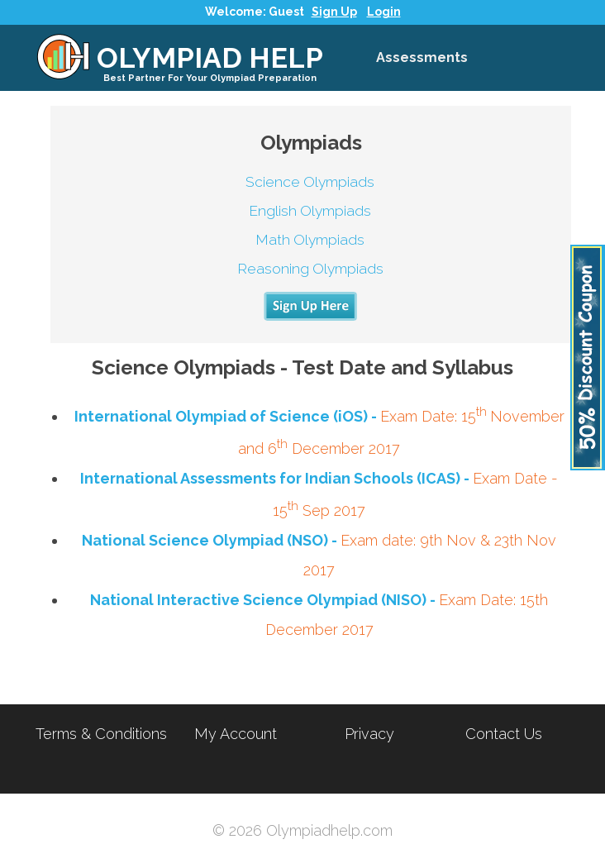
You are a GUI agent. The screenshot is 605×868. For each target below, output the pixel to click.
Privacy (369, 734)
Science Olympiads (310, 182)
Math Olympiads (310, 240)
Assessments (422, 57)
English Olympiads (310, 211)
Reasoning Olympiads (310, 269)
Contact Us (504, 734)
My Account (236, 734)
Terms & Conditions (101, 734)
